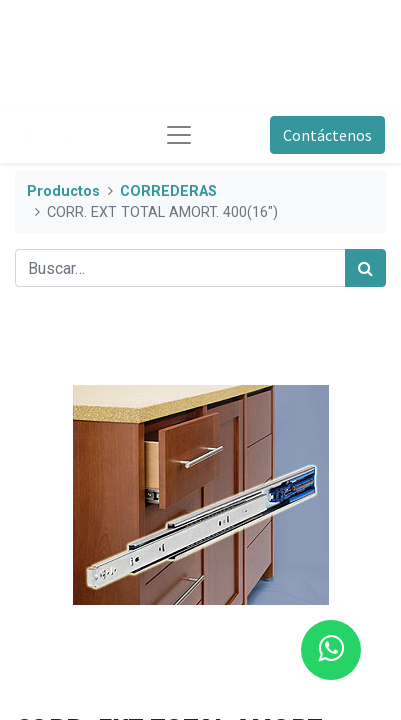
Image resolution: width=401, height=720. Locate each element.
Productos (63, 191)
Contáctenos (327, 135)
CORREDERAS (168, 191)
